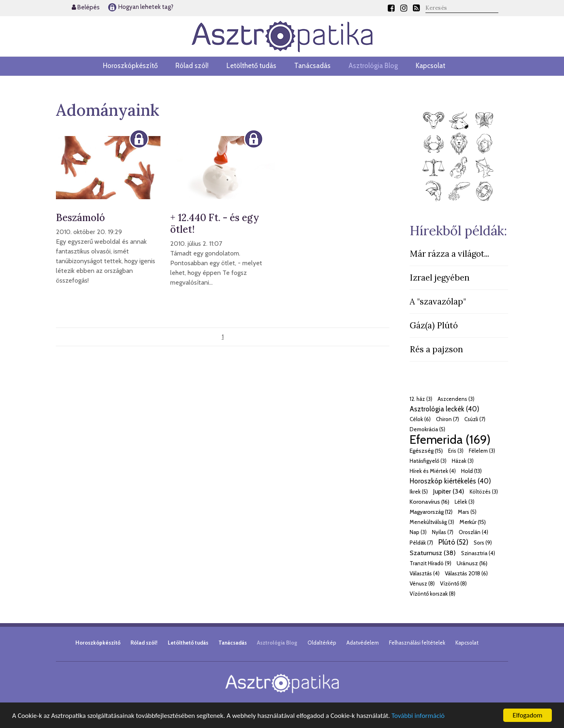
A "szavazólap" (438, 301)
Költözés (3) (484, 492)
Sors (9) (483, 543)
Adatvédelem (363, 643)
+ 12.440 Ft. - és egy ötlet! (215, 224)
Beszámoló (80, 218)
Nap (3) (418, 532)
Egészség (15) (426, 451)
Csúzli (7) (475, 419)
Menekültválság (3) (432, 522)
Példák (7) (421, 543)
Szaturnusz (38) (433, 553)
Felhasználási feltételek (417, 643)
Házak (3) (463, 461)
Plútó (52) (453, 542)
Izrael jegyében (440, 278)
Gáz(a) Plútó (434, 325)
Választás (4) (425, 573)
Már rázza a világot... (449, 254)
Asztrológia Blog (373, 66)
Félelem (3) (482, 451)
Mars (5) (467, 512)
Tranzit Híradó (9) (430, 563)
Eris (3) (456, 451)
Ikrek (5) (419, 492)
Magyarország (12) (431, 512)
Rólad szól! (192, 66)
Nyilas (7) (443, 532)
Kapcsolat (430, 66)
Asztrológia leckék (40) (444, 409)
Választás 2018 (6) (466, 573)
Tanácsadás (312, 66)
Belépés (86, 7)
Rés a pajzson (436, 349)
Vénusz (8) (422, 583)
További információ (418, 716)
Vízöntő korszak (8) (433, 594)
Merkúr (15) (473, 522)
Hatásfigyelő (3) (428, 461)
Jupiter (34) (449, 491)
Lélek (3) (465, 502)
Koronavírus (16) (429, 502)
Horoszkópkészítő (130, 66)
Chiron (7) (448, 419)
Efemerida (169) (450, 439)
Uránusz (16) (472, 563)
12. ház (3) (421, 399)
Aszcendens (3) (456, 399)
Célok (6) (420, 419)
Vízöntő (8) (453, 583)
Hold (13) (471, 471)
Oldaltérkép (322, 643)
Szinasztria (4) (478, 553)
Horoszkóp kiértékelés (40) (450, 481)
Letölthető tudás (251, 66)
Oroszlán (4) (473, 532)
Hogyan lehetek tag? (140, 7)
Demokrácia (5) (427, 429)
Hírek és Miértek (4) (433, 471)
